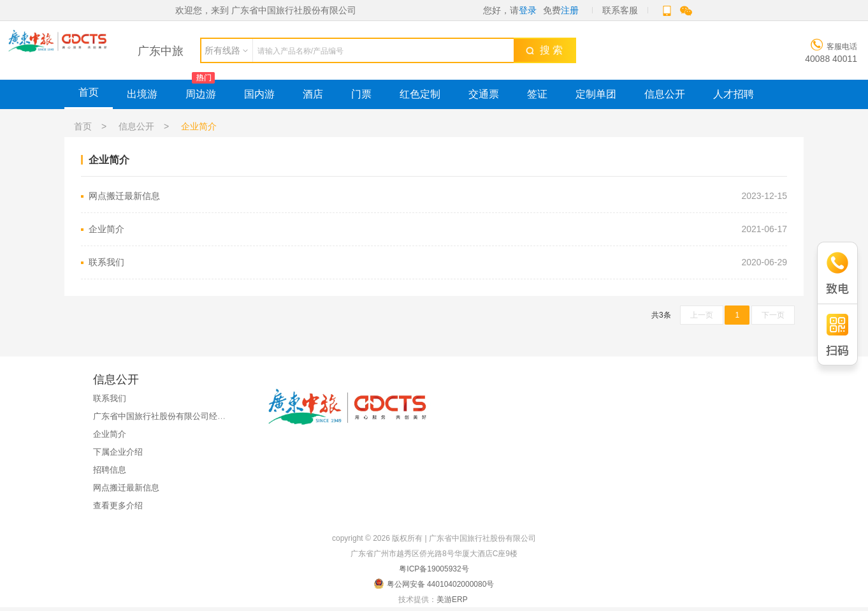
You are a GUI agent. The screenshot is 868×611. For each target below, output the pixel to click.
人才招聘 (734, 94)
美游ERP (452, 600)
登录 (528, 10)
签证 (537, 94)
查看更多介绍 (118, 505)
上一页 (702, 315)
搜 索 (544, 50)
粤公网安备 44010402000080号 (434, 584)
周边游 (201, 94)
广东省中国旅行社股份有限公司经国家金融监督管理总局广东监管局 (217, 416)
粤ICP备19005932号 (434, 569)
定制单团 (596, 94)
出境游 (142, 94)
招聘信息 (110, 470)
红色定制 (420, 94)
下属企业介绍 (118, 452)
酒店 (313, 94)
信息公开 (665, 94)
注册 (570, 10)
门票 (361, 94)
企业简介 (438, 229)
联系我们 (438, 262)
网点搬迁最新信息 (438, 196)
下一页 (773, 315)
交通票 (484, 94)
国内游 (259, 94)
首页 (89, 92)
